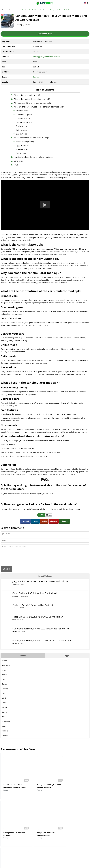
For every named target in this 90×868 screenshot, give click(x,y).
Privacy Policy (53, 865)
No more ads (23, 153)
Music (4, 706)
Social (14, 623)
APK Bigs (20, 25)
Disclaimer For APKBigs (39, 865)
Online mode (23, 126)
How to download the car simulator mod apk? (35, 157)
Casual (4, 687)
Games (11, 10)
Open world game (25, 115)
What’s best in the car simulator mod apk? (34, 138)
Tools (14, 588)
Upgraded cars (24, 145)
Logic (4, 697)
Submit (6, 572)
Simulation (16, 600)
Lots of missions (25, 118)
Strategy (5, 734)
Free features (23, 149)
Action (14, 611)
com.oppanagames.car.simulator (47, 57)
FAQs (18, 165)
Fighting (5, 692)
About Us (26, 865)
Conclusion (20, 161)
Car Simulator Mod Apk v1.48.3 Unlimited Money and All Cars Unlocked (45, 10)
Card (4, 683)
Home (4, 10)
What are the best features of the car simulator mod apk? (40, 107)
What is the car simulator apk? (28, 95)
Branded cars (23, 111)
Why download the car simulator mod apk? (34, 103)
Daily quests (23, 130)
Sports (4, 730)
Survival (5, 739)
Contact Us (64, 865)
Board (4, 678)
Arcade (5, 673)
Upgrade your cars (26, 122)
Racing (18, 10)
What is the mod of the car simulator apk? (34, 99)
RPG (3, 720)
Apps (67, 659)
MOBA (4, 701)
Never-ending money (27, 142)
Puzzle (4, 711)
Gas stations (23, 134)
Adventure (6, 669)
